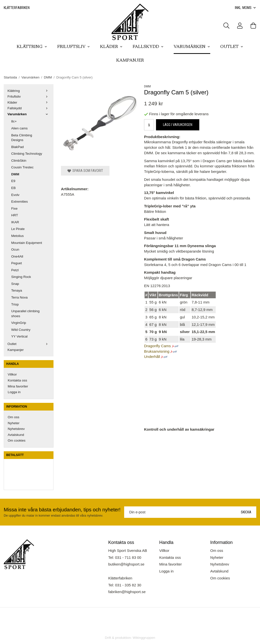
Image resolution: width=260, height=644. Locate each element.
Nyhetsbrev (16, 429)
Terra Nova (19, 297)
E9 (13, 181)
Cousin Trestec (22, 167)
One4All (17, 256)
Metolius (17, 236)
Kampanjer (130, 61)
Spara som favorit (85, 171)
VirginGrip (19, 323)
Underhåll (152, 357)
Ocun (15, 249)
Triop (15, 304)
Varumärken (192, 47)
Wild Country (21, 330)
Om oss (14, 417)
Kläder (111, 47)
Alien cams (19, 128)
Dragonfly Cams (157, 346)
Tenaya (17, 290)
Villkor (12, 374)
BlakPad (17, 147)
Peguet (17, 263)
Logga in (14, 392)
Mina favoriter (18, 386)
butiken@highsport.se (126, 564)
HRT (15, 215)
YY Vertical (19, 336)
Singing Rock (21, 277)
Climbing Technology (27, 154)
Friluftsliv (74, 47)
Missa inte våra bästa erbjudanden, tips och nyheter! (62, 510)
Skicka (246, 512)
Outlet (232, 47)
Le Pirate (18, 229)
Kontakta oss (17, 380)
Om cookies (17, 440)
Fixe (14, 208)
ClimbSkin (19, 161)
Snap (15, 284)
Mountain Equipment (27, 243)
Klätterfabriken (17, 8)
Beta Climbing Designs (22, 138)
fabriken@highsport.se (127, 592)
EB (13, 188)
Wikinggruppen (144, 638)
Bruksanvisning (157, 351)
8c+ (14, 121)
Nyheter (14, 423)
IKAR (15, 222)
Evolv (15, 195)
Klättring (32, 47)
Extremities (20, 202)
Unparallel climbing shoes (25, 314)
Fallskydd (148, 47)
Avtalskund (16, 435)
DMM (15, 174)
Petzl (15, 270)
